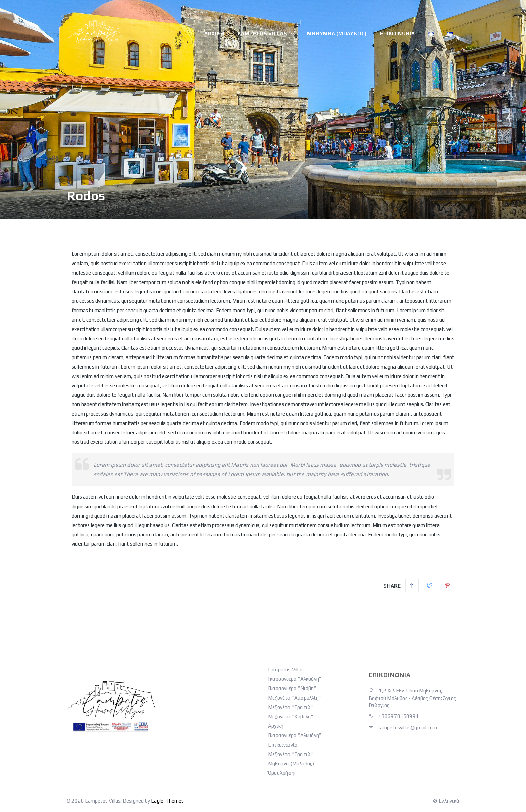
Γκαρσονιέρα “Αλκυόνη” (295, 679)
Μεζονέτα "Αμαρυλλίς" (294, 698)
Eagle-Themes (167, 801)
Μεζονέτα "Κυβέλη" (291, 717)
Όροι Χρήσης (282, 773)
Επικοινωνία (398, 33)
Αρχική (215, 33)
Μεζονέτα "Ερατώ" (290, 707)
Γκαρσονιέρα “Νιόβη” (292, 688)
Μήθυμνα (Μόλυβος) (337, 33)
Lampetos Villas (263, 33)
